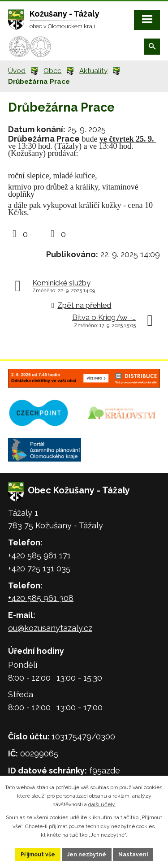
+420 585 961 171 (39, 555)
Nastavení (133, 855)
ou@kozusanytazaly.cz (50, 628)
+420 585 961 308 (41, 598)
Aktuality (93, 71)
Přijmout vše (38, 855)
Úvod (17, 71)
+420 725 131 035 (39, 568)
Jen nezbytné (87, 855)
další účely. (102, 804)
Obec (52, 71)
